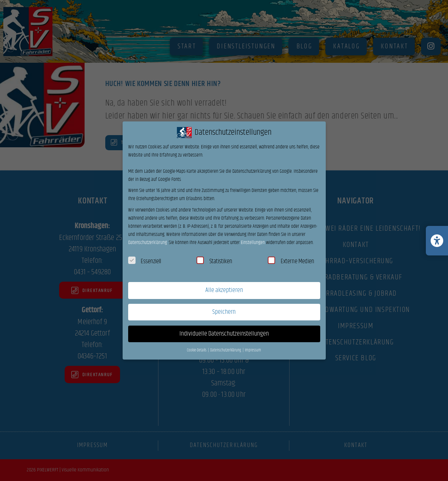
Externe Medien (291, 261)
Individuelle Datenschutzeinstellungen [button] (224, 334)
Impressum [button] (253, 350)
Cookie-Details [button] (197, 350)
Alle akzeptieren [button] (224, 290)
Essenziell (145, 261)
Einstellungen (253, 243)
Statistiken (214, 261)
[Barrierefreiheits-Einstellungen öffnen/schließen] (437, 241)
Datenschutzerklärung (148, 243)
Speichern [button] (224, 312)
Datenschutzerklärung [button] (226, 350)
